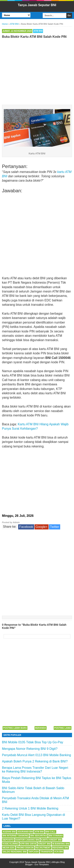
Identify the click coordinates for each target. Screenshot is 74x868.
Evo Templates (42, 864)
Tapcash (34, 852)
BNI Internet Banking (15, 836)
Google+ (42, 527)
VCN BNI (59, 852)
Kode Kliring (10, 844)
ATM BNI (38, 31)
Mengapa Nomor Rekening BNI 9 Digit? (30, 749)
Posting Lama (63, 728)
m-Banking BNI (61, 844)
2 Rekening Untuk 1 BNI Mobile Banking (30, 808)
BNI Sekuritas (39, 836)
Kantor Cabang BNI (27, 840)
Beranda (41, 728)
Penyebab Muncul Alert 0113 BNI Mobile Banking (37, 755)
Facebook (26, 527)
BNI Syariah (56, 836)
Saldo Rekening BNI (15, 852)
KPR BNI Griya (28, 844)
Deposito (8, 840)
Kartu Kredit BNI (51, 840)
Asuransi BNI (25, 832)
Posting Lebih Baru (15, 728)
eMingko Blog (58, 862)
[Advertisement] (37, 71)
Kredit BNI (44, 844)
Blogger (29, 864)
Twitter (55, 527)
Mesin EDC (9, 848)
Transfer (46, 852)
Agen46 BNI (9, 832)
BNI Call (51, 832)
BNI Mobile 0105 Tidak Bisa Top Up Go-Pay (33, 742)
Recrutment (43, 848)
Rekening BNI (60, 848)
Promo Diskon (25, 848)
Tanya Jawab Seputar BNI (37, 5)
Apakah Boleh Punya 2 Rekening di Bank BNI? (35, 761)
